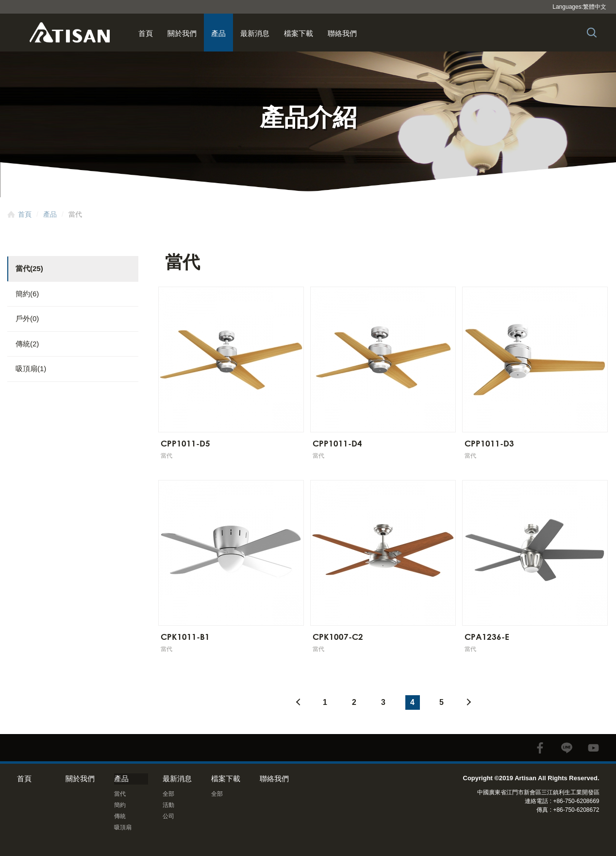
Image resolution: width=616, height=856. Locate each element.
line (567, 748)
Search (592, 32)
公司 (168, 816)
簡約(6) (27, 294)
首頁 (146, 33)
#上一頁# (296, 702)
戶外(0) (27, 318)
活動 (168, 805)
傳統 (120, 816)
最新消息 (255, 33)
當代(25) (29, 268)
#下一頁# (471, 702)
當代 (120, 794)
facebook (540, 748)
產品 (218, 33)
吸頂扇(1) (31, 368)
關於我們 (182, 33)
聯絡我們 (342, 33)
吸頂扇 (123, 827)
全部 (168, 794)
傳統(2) (27, 344)
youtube (593, 748)
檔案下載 (299, 33)
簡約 (120, 805)
